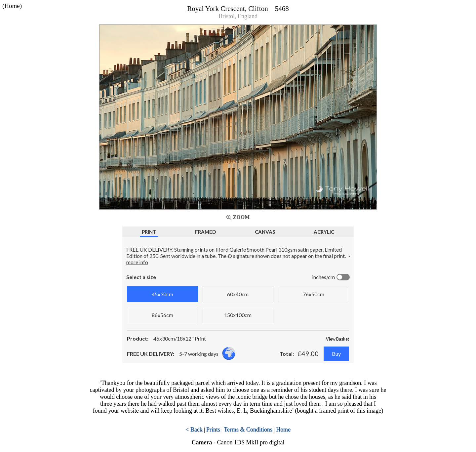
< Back (194, 430)
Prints (213, 430)
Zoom (241, 217)
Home (283, 430)
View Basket (337, 339)
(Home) (12, 6)
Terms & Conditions (248, 430)
